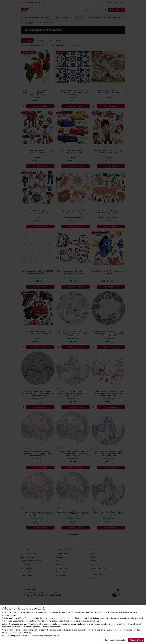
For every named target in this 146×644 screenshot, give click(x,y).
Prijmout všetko (136, 640)
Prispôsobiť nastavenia (115, 640)
